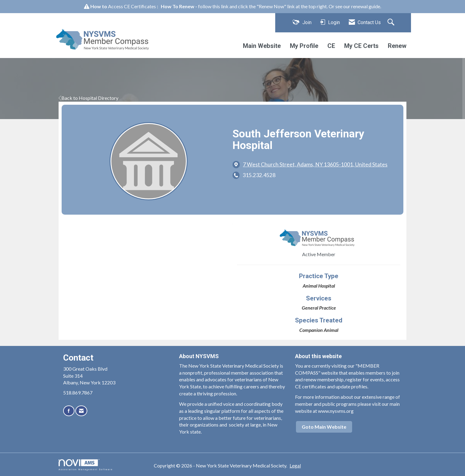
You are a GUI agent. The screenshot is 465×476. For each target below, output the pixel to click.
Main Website (262, 46)
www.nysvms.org (336, 411)
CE (331, 46)
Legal (295, 465)
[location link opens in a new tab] (315, 164)
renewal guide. (366, 6)
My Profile (304, 46)
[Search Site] (392, 23)
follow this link (213, 6)
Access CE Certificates (132, 6)
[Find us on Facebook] (69, 411)
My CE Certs (361, 46)
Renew (397, 46)
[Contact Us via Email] (81, 411)
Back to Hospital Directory (88, 98)
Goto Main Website (324, 427)
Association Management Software (86, 465)
